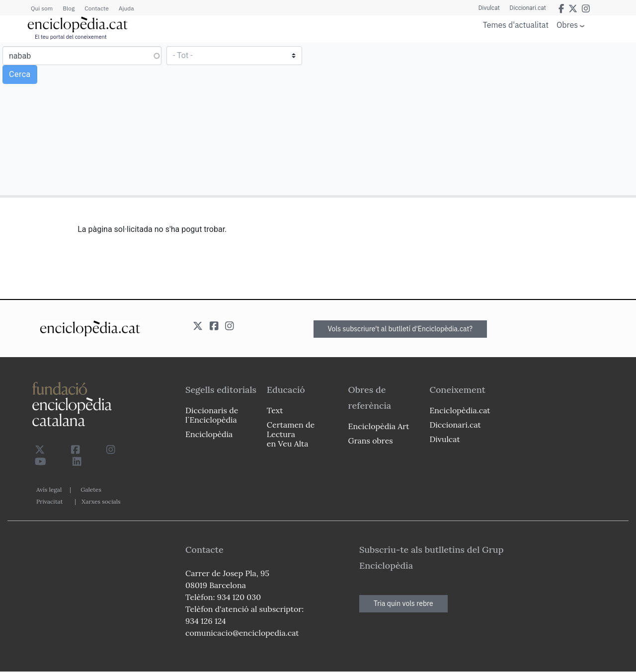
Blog (69, 8)
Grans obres (371, 441)
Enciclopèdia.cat (460, 410)
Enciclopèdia (209, 434)
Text (275, 410)
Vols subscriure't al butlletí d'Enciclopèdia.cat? (400, 329)
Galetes (91, 489)
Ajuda (126, 8)
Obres (567, 25)
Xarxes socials (101, 501)
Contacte (96, 8)
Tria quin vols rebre (403, 603)
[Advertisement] (476, 118)
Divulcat (489, 8)
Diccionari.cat (528, 8)
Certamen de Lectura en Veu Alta (291, 434)
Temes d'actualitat (516, 25)
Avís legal (49, 489)
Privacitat (49, 501)
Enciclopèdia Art (379, 426)
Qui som (42, 8)
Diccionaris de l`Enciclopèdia (212, 415)
